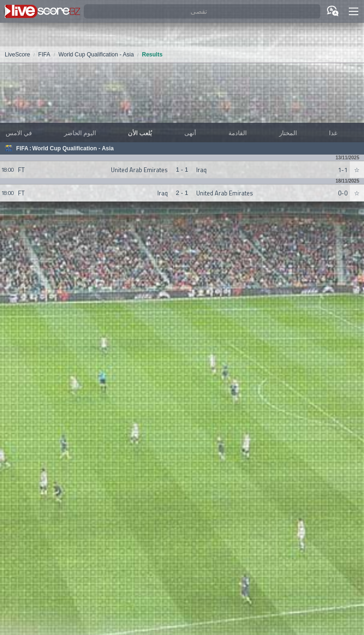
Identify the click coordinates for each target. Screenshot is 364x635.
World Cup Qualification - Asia (73, 148)
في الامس (19, 133)
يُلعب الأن (140, 133)
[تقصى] (202, 12)
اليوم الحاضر (80, 133)
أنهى (190, 133)
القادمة (238, 133)
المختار (288, 133)
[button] (354, 11)
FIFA (22, 148)
